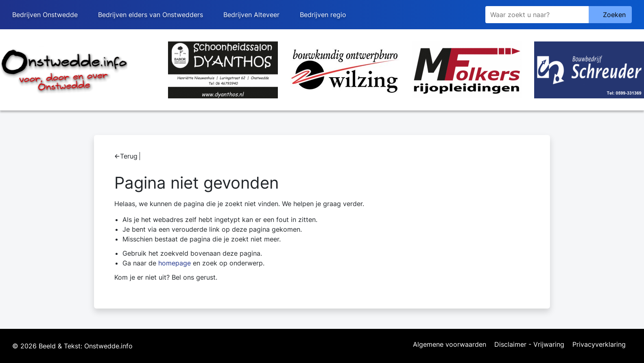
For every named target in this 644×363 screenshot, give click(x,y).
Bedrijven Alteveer (251, 15)
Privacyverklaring (599, 345)
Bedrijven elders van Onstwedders (151, 15)
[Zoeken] (537, 15)
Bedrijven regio (323, 15)
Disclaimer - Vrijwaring (529, 345)
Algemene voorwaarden (450, 345)
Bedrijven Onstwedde (45, 15)
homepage (175, 263)
